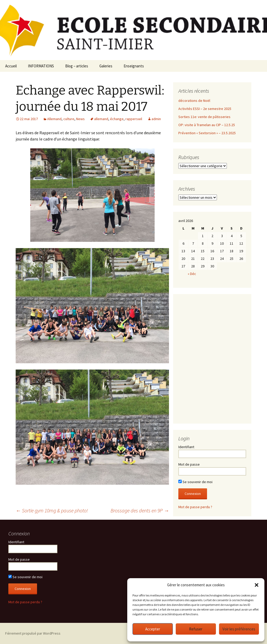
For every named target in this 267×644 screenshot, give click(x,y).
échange (117, 119)
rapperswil (134, 119)
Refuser (196, 629)
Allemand (54, 119)
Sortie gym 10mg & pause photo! (52, 510)
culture (69, 119)
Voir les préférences (239, 629)
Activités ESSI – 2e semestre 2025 (205, 109)
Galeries (106, 66)
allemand (101, 119)
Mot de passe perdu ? (195, 507)
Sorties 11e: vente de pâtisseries (204, 117)
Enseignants (134, 66)
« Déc (192, 274)
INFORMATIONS (41, 66)
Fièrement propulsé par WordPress (33, 633)
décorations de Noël (194, 101)
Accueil (11, 66)
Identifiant (186, 447)
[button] (257, 585)
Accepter (153, 629)
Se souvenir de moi (195, 482)
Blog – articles (77, 66)
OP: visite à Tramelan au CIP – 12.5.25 (207, 125)
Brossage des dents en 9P (140, 510)
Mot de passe (189, 464)
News (80, 119)
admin (156, 119)
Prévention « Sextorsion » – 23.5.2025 (207, 133)
